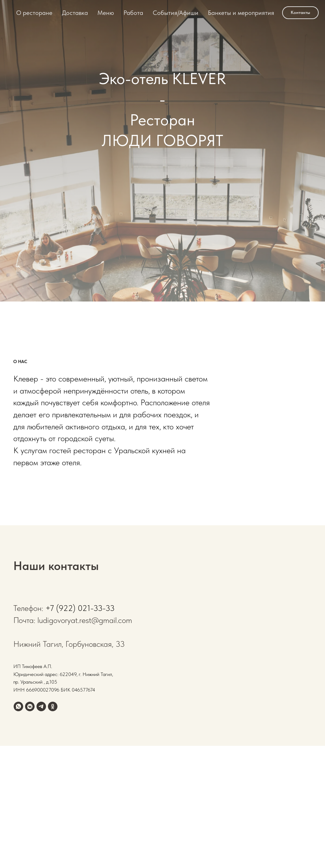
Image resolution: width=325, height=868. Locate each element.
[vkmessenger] (30, 706)
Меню (106, 13)
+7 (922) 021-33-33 (80, 608)
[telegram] (41, 706)
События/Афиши (176, 13)
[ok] (53, 706)
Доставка (75, 13)
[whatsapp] (18, 706)
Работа (133, 13)
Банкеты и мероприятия (241, 13)
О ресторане (34, 13)
